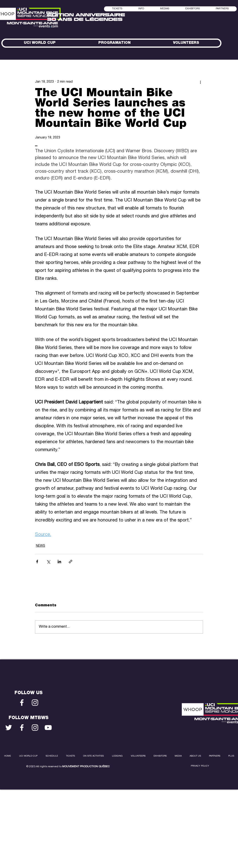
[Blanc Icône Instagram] (35, 703)
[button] (165, 9)
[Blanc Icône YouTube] (48, 728)
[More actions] (200, 82)
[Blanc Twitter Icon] (9, 728)
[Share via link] (71, 562)
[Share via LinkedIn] (59, 562)
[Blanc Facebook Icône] (22, 703)
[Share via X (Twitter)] (48, 562)
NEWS (41, 546)
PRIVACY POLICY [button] (200, 766)
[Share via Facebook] (37, 562)
